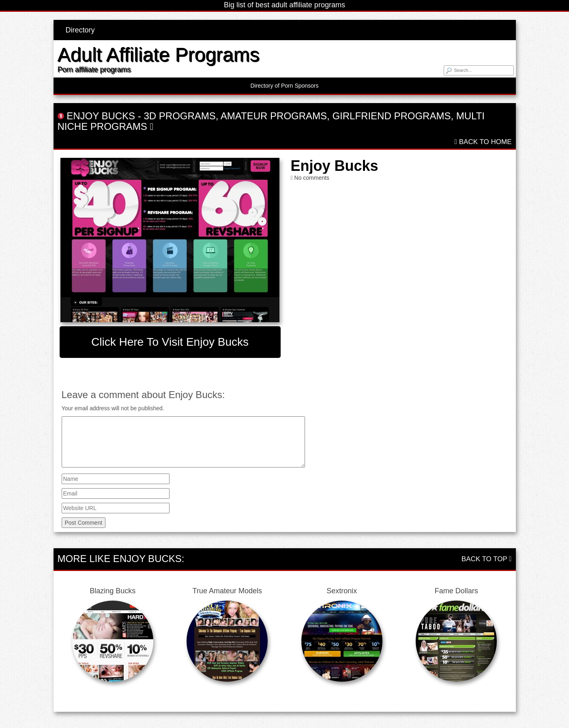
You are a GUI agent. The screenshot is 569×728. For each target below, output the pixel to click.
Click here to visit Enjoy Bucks (170, 342)
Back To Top (487, 559)
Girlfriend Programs (391, 116)
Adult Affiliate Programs (159, 55)
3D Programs (179, 116)
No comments (312, 178)
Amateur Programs (274, 116)
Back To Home (483, 142)
